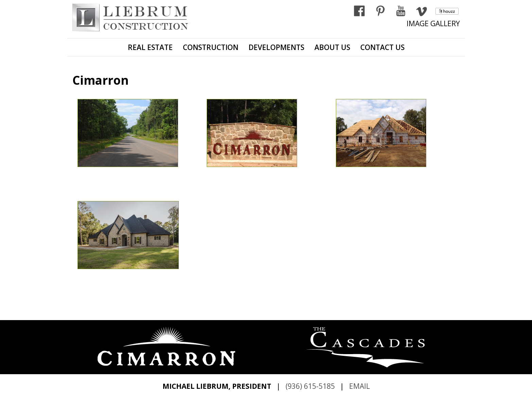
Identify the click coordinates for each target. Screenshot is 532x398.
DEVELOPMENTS (276, 47)
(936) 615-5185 (310, 386)
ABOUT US (332, 47)
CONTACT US (382, 47)
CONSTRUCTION (211, 47)
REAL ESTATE (150, 47)
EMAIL (359, 386)
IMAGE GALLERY (433, 23)
